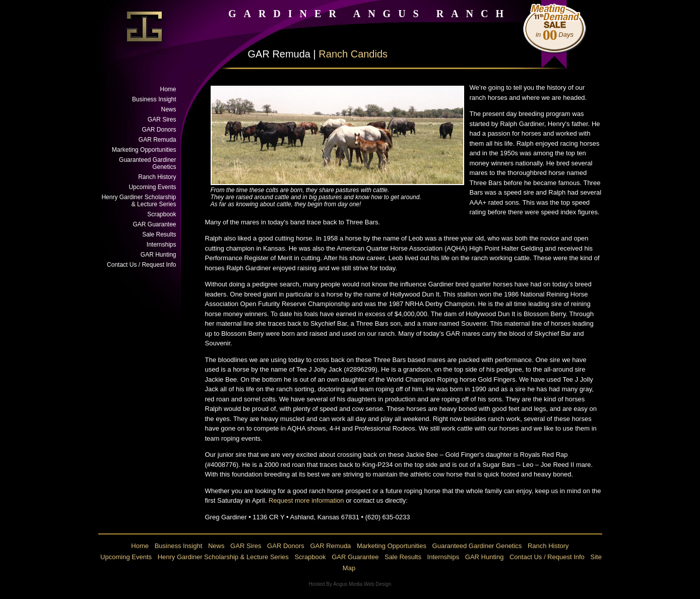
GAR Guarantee (154, 224)
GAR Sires (162, 119)
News (168, 109)
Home (168, 89)
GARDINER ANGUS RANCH (370, 14)
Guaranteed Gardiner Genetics (147, 163)
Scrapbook (162, 214)
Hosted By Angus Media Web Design (350, 584)
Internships (162, 245)
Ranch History (157, 177)
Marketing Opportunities (144, 150)
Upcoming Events (152, 187)
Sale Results (159, 234)
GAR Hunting (158, 255)
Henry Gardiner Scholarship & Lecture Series (139, 201)
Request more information (306, 500)
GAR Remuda (157, 140)
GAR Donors (159, 130)
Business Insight (154, 99)
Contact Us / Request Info (141, 265)
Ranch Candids (353, 54)
